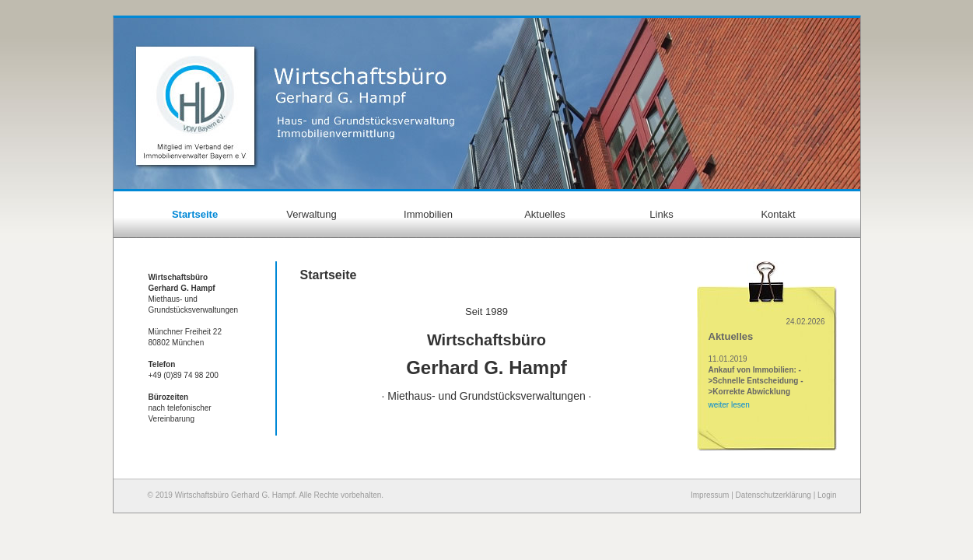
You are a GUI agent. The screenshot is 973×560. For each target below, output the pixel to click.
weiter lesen (729, 405)
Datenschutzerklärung (773, 495)
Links (661, 214)
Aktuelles (545, 214)
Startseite (195, 214)
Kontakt (778, 214)
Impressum (710, 495)
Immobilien (428, 214)
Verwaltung (311, 214)
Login (827, 495)
